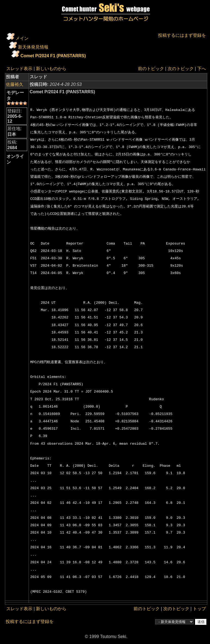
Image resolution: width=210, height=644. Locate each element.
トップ (199, 609)
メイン (22, 38)
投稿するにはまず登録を (182, 35)
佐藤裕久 (15, 84)
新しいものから (51, 69)
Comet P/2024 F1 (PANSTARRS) (53, 56)
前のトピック (151, 69)
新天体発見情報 (33, 47)
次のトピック (181, 69)
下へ (202, 69)
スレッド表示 (19, 69)
